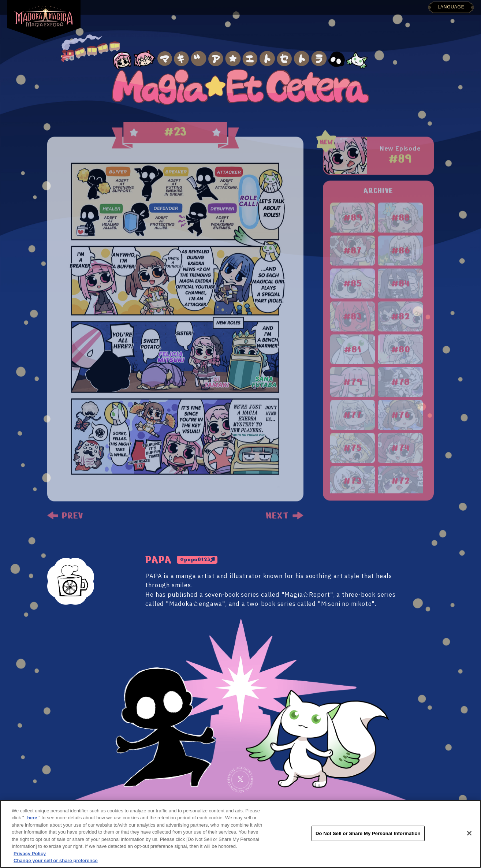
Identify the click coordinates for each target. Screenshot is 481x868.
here (32, 818)
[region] (240, 834)
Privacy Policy (30, 854)
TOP (126, 3)
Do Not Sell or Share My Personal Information (368, 833)
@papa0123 (195, 560)
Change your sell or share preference (56, 860)
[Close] (469, 833)
